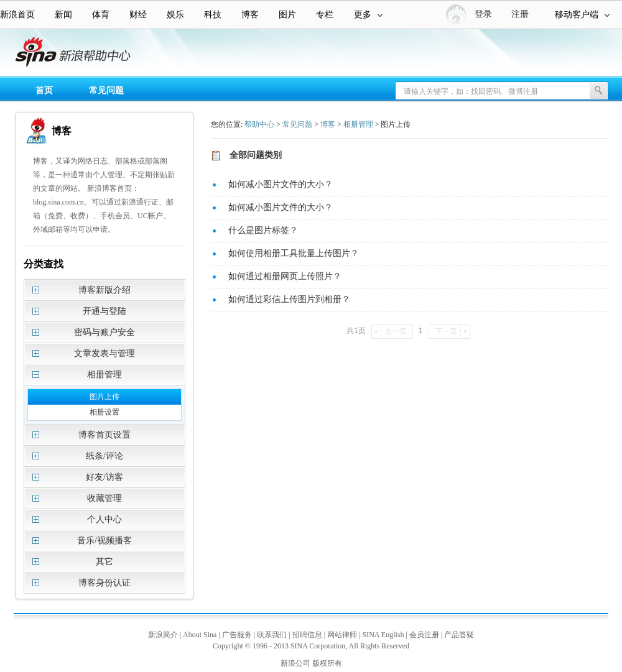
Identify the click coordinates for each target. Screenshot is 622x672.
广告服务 (237, 635)
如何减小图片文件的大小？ (281, 184)
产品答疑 (459, 635)
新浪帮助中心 (59, 53)
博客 (250, 15)
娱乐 (175, 15)
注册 (520, 14)
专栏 (325, 15)
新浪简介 (163, 635)
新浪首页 (17, 15)
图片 (287, 15)
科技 (213, 15)
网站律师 (342, 635)
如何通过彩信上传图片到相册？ (289, 299)
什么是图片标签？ (263, 230)
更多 (368, 15)
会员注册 (424, 635)
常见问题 (106, 90)
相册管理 (358, 124)
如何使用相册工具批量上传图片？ (294, 253)
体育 (101, 15)
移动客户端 (582, 15)
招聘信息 (307, 635)
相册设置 (104, 412)
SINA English (383, 635)
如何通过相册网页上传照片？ (285, 276)
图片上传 (104, 397)
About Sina (200, 635)
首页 (44, 90)
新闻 (63, 15)
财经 (138, 15)
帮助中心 (259, 124)
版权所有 (327, 663)
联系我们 (272, 635)
